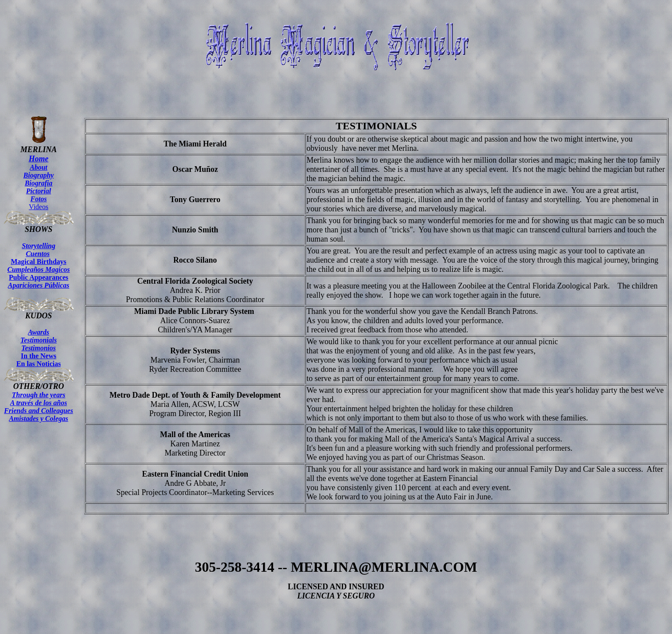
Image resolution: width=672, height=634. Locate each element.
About (39, 167)
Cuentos (38, 254)
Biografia (38, 183)
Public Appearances (39, 281)
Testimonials (39, 340)
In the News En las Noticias (38, 360)
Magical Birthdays (39, 265)
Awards (39, 332)
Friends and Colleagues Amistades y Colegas (38, 415)
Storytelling (39, 246)
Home (39, 159)
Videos (39, 207)
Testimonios (39, 348)
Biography (38, 175)
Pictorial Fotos (39, 195)
